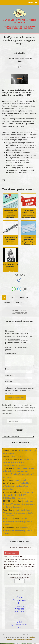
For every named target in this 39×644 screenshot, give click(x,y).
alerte (12, 298)
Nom (7, 369)
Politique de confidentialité (23, 640)
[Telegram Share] (19, 289)
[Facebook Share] (19, 280)
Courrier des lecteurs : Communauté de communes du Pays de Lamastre (19, 504)
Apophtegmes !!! (20, 480)
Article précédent (19, 311)
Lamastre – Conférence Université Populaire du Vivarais (18, 522)
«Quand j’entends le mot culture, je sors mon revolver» (19, 470)
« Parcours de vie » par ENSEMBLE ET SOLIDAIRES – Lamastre (18, 462)
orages (18, 303)
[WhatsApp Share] (14, 289)
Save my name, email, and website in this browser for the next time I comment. (19, 390)
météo (7, 303)
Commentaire (11, 353)
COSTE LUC (9, 519)
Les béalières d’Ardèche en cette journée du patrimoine (17, 486)
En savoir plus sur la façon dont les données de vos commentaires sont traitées (18, 411)
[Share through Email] (25, 289)
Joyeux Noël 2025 (18, 456)
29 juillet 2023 (20, 53)
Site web (8, 382)
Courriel (9, 375)
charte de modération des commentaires (19, 338)
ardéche (24, 298)
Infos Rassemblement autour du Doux (20, 60)
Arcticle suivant (20, 313)
